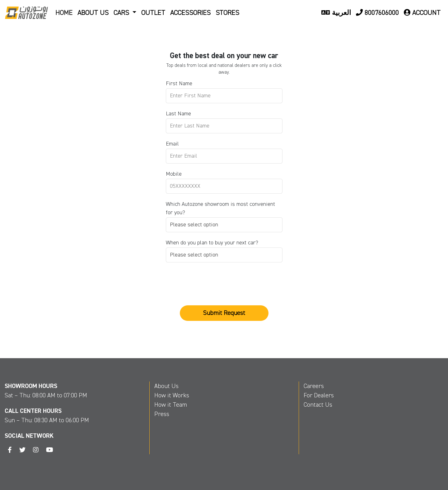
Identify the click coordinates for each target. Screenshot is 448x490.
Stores (227, 13)
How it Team (171, 405)
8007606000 (377, 13)
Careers (314, 386)
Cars (122, 13)
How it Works (172, 395)
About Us (166, 386)
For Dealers (319, 395)
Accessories (190, 13)
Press (162, 414)
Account (422, 13)
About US (93, 13)
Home (64, 13)
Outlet (153, 13)
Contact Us (318, 405)
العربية (336, 13)
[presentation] (213, 278)
